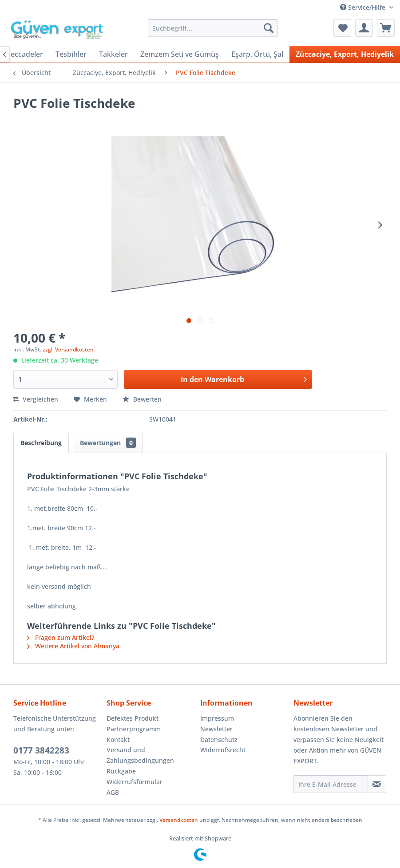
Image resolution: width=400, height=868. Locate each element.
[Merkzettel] (342, 28)
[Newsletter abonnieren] (377, 784)
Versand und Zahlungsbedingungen (140, 755)
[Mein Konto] (364, 28)
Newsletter (216, 729)
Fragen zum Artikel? (61, 637)
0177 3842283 (41, 750)
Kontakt (118, 740)
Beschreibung (41, 443)
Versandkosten (179, 820)
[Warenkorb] (386, 28)
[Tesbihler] (71, 54)
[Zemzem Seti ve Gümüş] (180, 54)
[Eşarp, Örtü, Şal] (257, 54)
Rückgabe (121, 771)
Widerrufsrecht (223, 750)
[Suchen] (269, 28)
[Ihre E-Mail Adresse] (331, 784)
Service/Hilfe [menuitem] (364, 7)
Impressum (217, 718)
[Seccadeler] (25, 54)
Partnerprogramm (134, 729)
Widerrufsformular (135, 782)
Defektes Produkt (133, 718)
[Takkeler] (113, 54)
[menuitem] (213, 28)
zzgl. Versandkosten (68, 349)
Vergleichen (36, 399)
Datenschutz (219, 740)
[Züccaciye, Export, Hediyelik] (345, 54)
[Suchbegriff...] (213, 28)
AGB (113, 792)
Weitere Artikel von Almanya (73, 646)
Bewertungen (108, 443)
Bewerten (142, 399)
